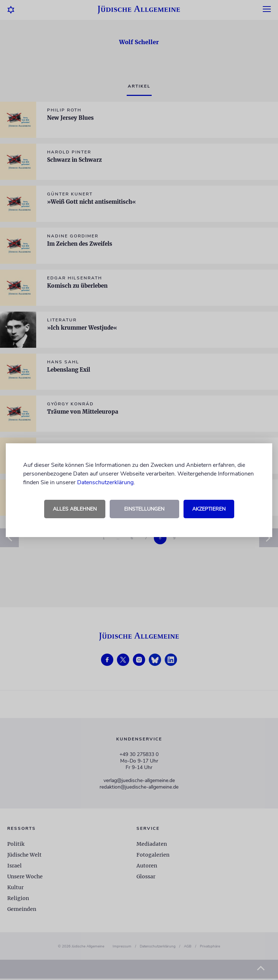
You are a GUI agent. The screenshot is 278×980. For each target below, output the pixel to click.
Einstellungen (144, 509)
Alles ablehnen (75, 509)
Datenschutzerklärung (105, 482)
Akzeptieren (209, 509)
